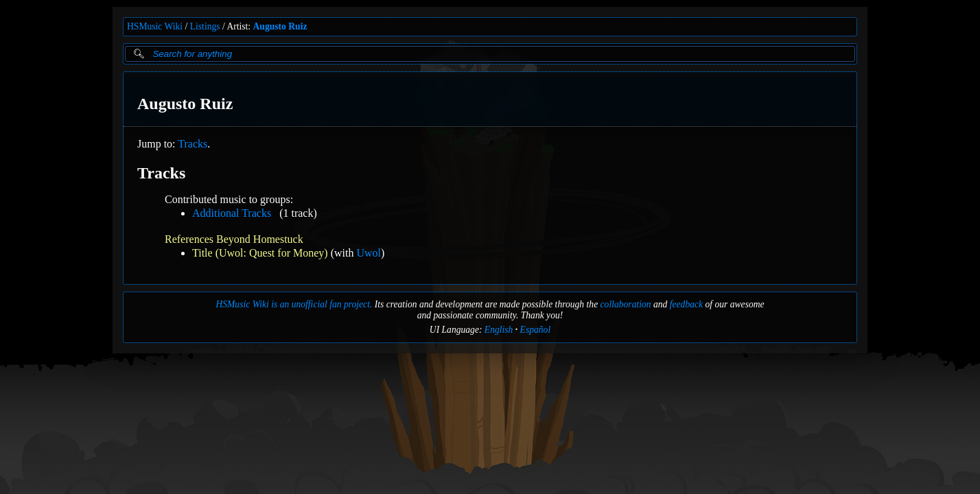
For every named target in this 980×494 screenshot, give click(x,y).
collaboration (626, 304)
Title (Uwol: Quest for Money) (260, 253)
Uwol (369, 253)
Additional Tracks (232, 213)
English (499, 330)
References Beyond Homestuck (234, 239)
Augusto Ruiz (280, 26)
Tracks (192, 144)
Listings (205, 26)
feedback (686, 304)
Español (536, 330)
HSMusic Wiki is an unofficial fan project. (294, 304)
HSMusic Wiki (155, 26)
